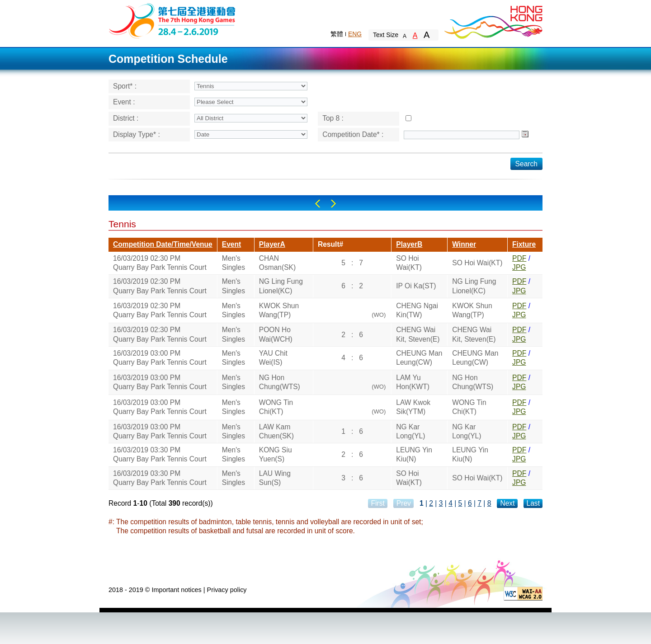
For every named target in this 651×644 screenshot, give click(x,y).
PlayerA (272, 244)
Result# (330, 244)
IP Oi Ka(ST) (416, 286)
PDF (519, 258)
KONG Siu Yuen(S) (276, 454)
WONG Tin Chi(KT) (276, 407)
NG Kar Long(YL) (410, 431)
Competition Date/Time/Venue (163, 244)
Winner (464, 244)
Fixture (524, 244)
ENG (355, 34)
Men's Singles (234, 263)
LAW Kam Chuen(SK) (276, 431)
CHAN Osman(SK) (277, 263)
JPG (519, 267)
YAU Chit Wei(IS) (273, 358)
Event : (124, 102)
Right (333, 204)
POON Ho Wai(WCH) (276, 334)
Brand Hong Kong (493, 20)
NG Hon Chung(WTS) (280, 382)
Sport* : (125, 86)
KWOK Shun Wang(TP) (279, 310)
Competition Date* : (353, 134)
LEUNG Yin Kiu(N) (414, 454)
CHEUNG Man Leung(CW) (419, 358)
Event (231, 244)
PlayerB (409, 244)
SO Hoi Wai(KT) (409, 263)
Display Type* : (137, 134)
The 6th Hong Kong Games (172, 20)
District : (126, 118)
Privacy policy (227, 590)
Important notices (176, 590)
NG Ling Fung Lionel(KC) (281, 286)
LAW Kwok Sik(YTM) (413, 407)
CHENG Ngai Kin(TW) (417, 310)
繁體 (337, 34)
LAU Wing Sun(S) (275, 478)
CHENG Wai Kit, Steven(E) (418, 334)
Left (318, 204)
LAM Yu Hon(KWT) (413, 382)
